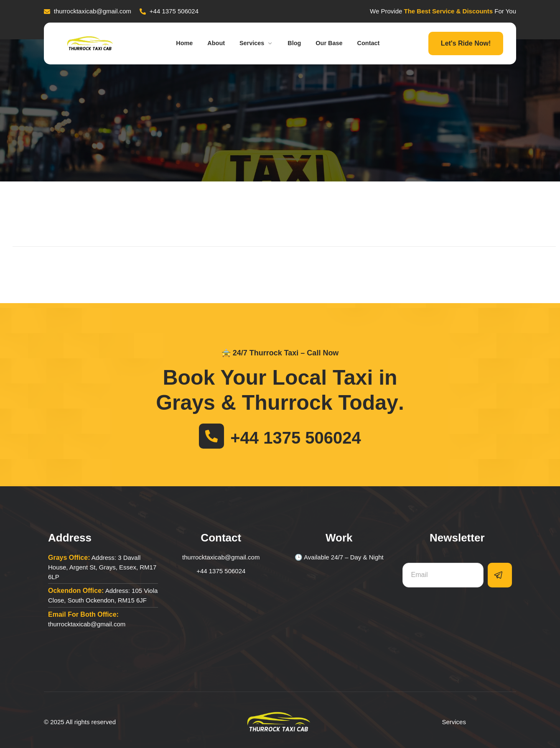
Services (255, 43)
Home (178, 43)
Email (411, 558)
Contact (376, 43)
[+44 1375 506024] (211, 436)
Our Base (334, 43)
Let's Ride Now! (466, 43)
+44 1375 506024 (296, 438)
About (212, 43)
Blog (296, 43)
